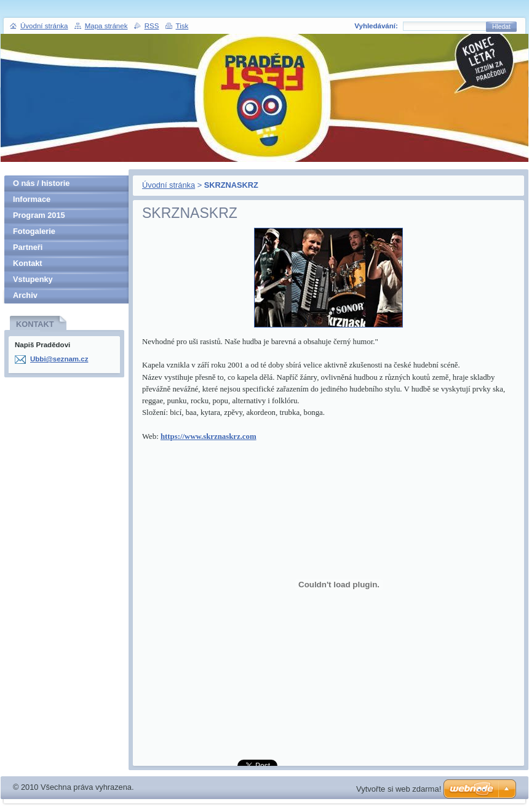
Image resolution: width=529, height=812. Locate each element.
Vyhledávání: (376, 26)
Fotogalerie (34, 231)
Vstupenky (33, 279)
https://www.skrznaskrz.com (209, 436)
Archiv (25, 295)
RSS (152, 26)
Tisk (182, 26)
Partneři (28, 247)
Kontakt (28, 263)
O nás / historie (41, 183)
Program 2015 (39, 215)
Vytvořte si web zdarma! (399, 789)
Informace (32, 199)
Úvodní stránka (169, 185)
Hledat (501, 27)
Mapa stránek (106, 26)
